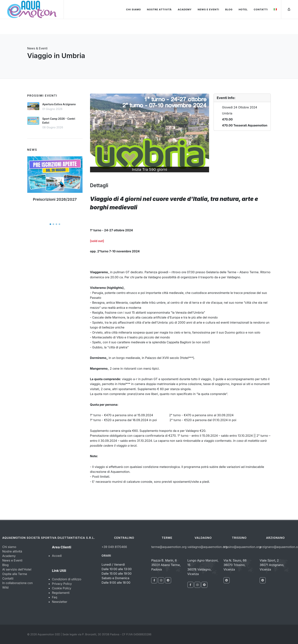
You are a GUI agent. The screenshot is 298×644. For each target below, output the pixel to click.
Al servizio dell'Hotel (17, 569)
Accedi (57, 556)
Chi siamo (133, 9)
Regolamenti (61, 593)
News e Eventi (208, 9)
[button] (50, 224)
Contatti (261, 9)
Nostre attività (159, 9)
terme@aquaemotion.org (169, 547)
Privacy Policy (62, 584)
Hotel (243, 9)
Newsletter (60, 602)
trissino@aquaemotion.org (242, 547)
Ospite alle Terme (15, 574)
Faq (55, 597)
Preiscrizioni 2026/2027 (55, 199)
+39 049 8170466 (114, 547)
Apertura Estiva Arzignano (59, 104)
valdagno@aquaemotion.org (207, 547)
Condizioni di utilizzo (67, 579)
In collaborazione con (17, 583)
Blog (229, 9)
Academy (185, 9)
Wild (5, 587)
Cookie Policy (62, 588)
